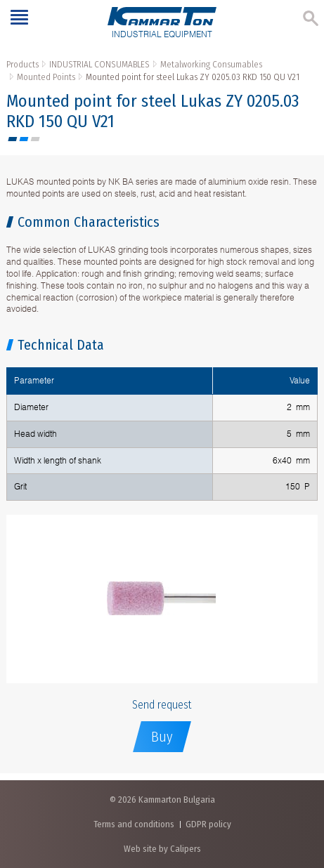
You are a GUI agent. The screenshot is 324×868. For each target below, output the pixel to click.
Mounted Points (46, 77)
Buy (162, 737)
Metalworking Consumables (211, 64)
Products (22, 64)
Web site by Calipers (162, 849)
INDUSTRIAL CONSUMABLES (99, 64)
